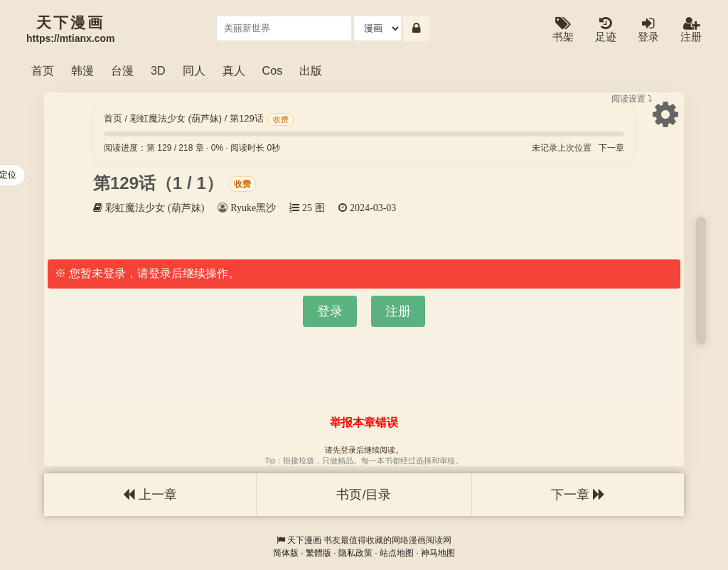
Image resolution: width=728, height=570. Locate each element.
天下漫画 (304, 540)
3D (158, 70)
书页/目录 (364, 495)
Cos (273, 70)
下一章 (611, 148)
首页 (43, 70)
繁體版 (318, 553)
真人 (234, 70)
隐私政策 (355, 553)
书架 (563, 30)
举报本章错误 (364, 423)
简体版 (286, 553)
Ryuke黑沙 (253, 208)
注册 (691, 30)
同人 (194, 70)
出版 (311, 70)
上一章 (150, 495)
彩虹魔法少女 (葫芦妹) (176, 118)
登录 (648, 30)
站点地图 (397, 553)
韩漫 (82, 70)
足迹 (606, 30)
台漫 (122, 70)
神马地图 (438, 553)
